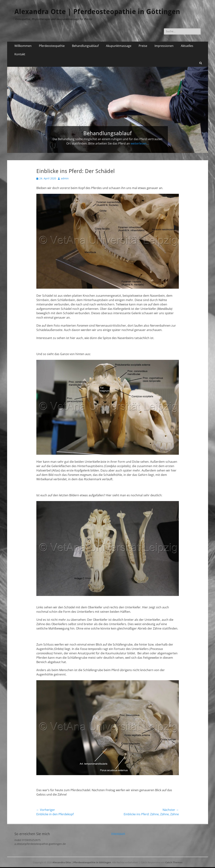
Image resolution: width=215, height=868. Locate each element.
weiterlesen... (140, 143)
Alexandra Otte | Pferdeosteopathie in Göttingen (97, 12)
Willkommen (23, 46)
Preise (143, 46)
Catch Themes (174, 862)
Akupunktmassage (119, 46)
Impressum (118, 833)
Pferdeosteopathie (52, 46)
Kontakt (20, 54)
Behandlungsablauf (85, 46)
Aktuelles (187, 46)
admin (65, 178)
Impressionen (164, 46)
